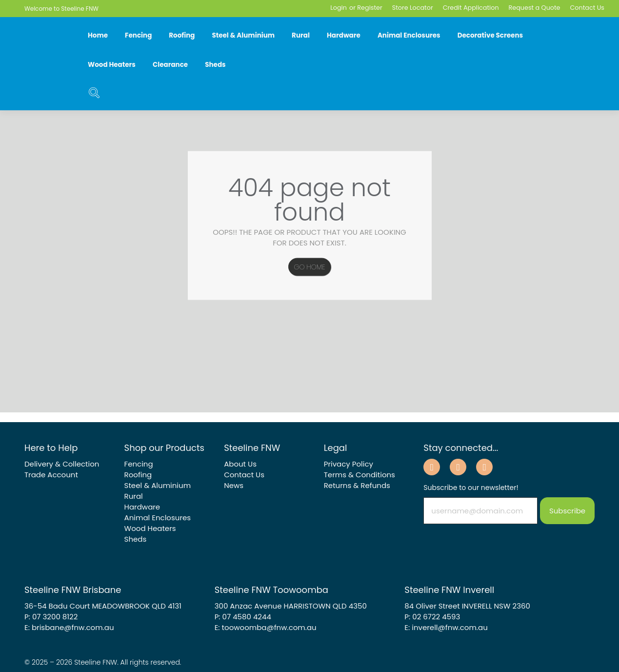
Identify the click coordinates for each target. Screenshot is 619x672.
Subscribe (567, 511)
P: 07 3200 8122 (51, 617)
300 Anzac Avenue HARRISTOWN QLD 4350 (291, 606)
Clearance (170, 65)
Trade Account (51, 475)
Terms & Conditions (359, 475)
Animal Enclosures (409, 35)
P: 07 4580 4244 (243, 617)
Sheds (215, 65)
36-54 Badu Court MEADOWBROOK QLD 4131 (103, 606)
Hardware (344, 35)
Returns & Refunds (357, 485)
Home (98, 35)
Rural (301, 35)
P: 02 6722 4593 (432, 617)
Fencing (138, 35)
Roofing (182, 35)
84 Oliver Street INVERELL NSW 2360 (467, 606)
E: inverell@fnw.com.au (446, 627)
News (234, 485)
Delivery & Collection (62, 464)
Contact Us (244, 475)
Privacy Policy (349, 464)
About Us (240, 464)
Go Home (309, 267)
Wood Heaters (112, 65)
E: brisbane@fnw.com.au (69, 627)
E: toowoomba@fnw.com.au (266, 627)
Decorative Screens (490, 35)
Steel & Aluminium (243, 35)
